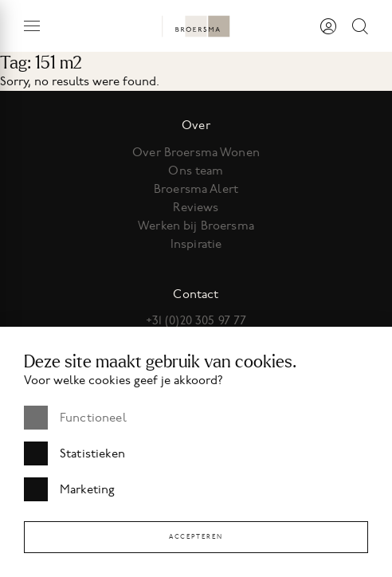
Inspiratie (196, 244)
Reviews (196, 207)
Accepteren (196, 537)
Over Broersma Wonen (196, 152)
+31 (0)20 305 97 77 (196, 320)
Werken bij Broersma (196, 226)
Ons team (196, 171)
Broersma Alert (196, 189)
